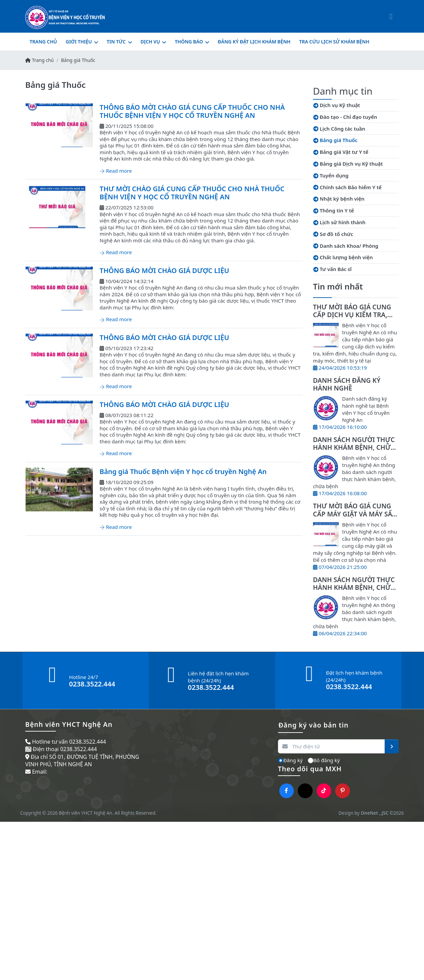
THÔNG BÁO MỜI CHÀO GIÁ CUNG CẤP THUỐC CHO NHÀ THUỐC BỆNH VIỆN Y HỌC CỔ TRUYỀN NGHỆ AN (192, 111)
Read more (116, 171)
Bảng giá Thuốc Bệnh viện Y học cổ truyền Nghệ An (183, 471)
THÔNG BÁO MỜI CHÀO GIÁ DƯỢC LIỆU (164, 271)
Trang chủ (40, 60)
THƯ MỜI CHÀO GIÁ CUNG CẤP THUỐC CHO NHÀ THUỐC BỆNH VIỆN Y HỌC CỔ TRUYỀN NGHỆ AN (192, 193)
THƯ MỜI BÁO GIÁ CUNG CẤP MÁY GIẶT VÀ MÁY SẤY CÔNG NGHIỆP (354, 514)
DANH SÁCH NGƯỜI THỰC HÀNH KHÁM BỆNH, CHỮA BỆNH (354, 447)
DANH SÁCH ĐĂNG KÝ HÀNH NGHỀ (347, 384)
